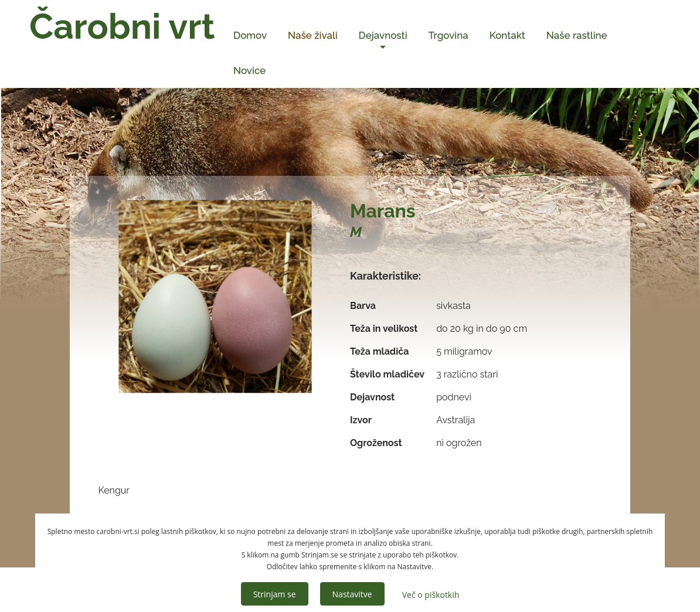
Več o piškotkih (431, 595)
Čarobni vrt (122, 26)
